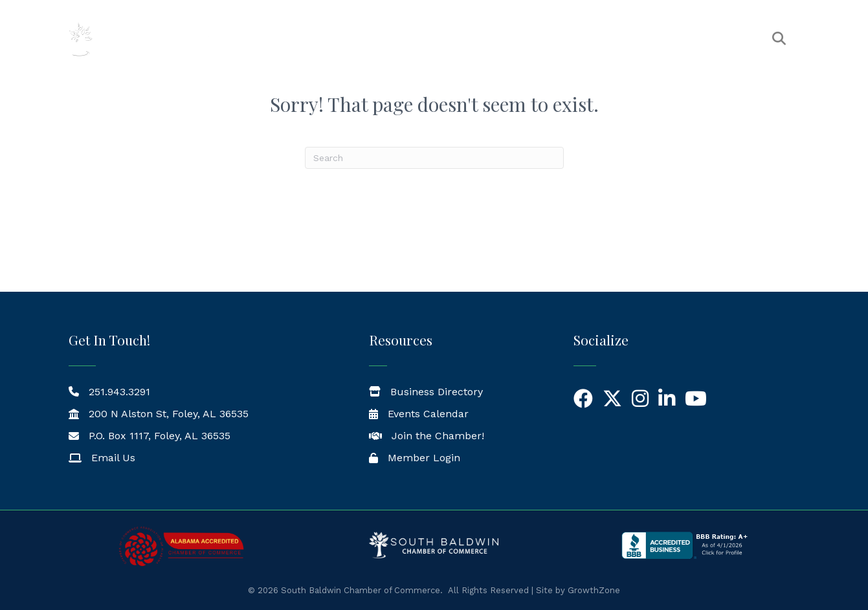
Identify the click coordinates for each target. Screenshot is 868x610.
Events (529, 39)
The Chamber (376, 39)
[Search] (434, 158)
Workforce (719, 39)
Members (462, 39)
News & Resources (619, 39)
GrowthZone (594, 590)
